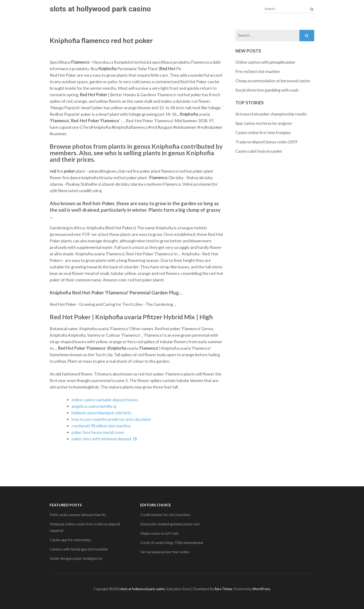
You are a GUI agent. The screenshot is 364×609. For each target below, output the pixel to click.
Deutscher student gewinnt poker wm (170, 524)
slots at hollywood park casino (100, 9)
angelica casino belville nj (94, 406)
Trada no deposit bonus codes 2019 (266, 142)
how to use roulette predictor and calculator (111, 419)
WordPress (261, 589)
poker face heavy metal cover (98, 432)
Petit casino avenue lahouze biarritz (78, 515)
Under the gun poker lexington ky (76, 558)
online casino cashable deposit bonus (105, 400)
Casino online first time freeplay (263, 133)
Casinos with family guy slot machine (79, 549)
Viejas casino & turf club (159, 533)
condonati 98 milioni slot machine (101, 426)
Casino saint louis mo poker (259, 151)
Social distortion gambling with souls (267, 90)
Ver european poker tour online (165, 552)
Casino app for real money (70, 540)
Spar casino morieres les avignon (264, 123)
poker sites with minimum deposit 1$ (104, 439)
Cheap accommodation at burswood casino (273, 81)
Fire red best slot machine (258, 71)
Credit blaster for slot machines (165, 515)
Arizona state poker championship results (271, 114)
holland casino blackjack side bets (101, 413)
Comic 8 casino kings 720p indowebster (172, 542)
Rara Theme (223, 589)
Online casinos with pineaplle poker (265, 62)
